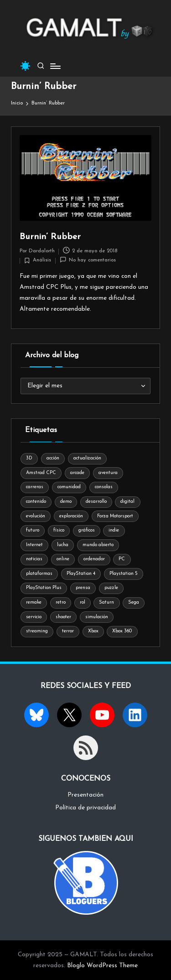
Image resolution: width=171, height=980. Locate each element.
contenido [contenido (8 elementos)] (36, 502)
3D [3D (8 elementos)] (29, 458)
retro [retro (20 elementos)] (61, 602)
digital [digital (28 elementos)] (127, 502)
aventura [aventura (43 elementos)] (108, 473)
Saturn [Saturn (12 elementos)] (106, 602)
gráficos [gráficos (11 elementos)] (87, 530)
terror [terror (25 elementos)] (68, 631)
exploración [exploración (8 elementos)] (71, 516)
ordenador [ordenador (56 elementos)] (94, 559)
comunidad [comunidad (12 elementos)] (69, 487)
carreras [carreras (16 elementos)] (35, 487)
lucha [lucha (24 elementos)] (63, 545)
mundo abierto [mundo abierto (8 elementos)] (98, 545)
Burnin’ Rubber (50, 237)
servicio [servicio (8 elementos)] (34, 617)
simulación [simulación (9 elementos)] (97, 617)
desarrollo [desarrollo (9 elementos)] (96, 502)
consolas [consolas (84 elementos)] (104, 487)
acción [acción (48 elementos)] (53, 458)
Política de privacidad (85, 808)
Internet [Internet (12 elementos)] (34, 545)
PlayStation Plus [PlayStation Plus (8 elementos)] (44, 588)
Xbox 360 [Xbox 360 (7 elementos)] (122, 631)
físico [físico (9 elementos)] (59, 530)
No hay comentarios (88, 260)
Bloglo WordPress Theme (102, 966)
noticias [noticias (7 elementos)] (34, 559)
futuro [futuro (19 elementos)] (33, 530)
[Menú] (55, 66)
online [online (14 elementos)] (63, 559)
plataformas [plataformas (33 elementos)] (39, 574)
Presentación (85, 795)
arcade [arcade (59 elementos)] (77, 473)
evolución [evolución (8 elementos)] (36, 516)
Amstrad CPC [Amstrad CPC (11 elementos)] (41, 473)
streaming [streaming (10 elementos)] (37, 631)
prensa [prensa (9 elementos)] (83, 588)
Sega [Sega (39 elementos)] (134, 602)
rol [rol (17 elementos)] (83, 602)
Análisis (42, 260)
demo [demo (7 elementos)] (66, 502)
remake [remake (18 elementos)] (34, 602)
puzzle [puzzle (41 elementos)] (111, 588)
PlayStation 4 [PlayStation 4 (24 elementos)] (81, 574)
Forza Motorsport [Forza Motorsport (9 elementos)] (115, 516)
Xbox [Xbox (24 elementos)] (93, 631)
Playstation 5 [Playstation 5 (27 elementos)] (124, 574)
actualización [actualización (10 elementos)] (87, 458)
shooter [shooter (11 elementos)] (63, 617)
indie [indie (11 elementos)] (114, 530)
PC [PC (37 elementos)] (122, 559)
